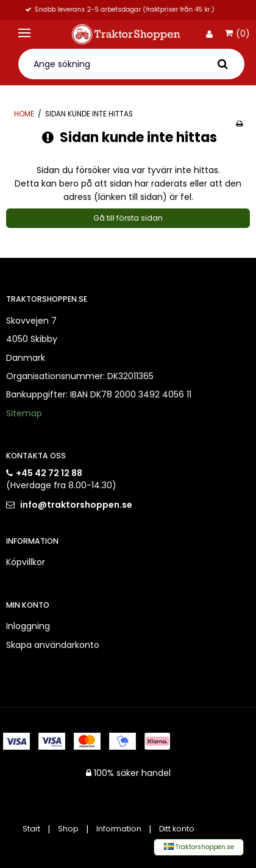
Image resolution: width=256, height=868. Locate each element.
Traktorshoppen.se (199, 847)
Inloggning (28, 626)
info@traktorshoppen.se (76, 505)
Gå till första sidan (128, 218)
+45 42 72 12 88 (49, 473)
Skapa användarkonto (53, 645)
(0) (237, 34)
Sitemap (24, 413)
